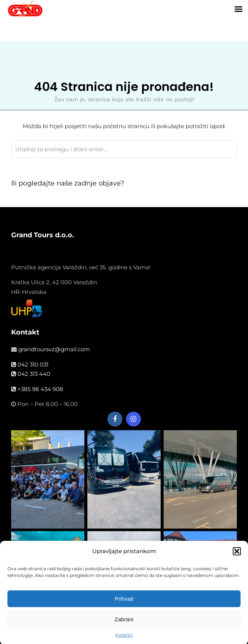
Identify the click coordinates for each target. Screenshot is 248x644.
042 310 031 (33, 364)
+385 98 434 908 (40, 389)
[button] (237, 556)
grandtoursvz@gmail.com (54, 349)
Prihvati (124, 603)
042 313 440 (34, 374)
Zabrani (124, 624)
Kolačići (124, 640)
